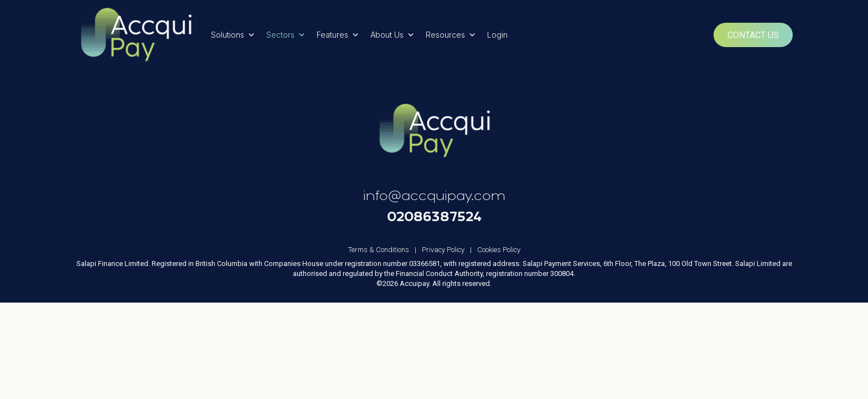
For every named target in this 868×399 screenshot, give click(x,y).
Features (338, 35)
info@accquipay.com (434, 196)
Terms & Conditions (385, 250)
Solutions (233, 35)
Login (497, 35)
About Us (392, 35)
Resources (451, 35)
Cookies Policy (499, 250)
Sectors (286, 35)
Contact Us (753, 35)
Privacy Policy (449, 250)
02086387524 (434, 216)
